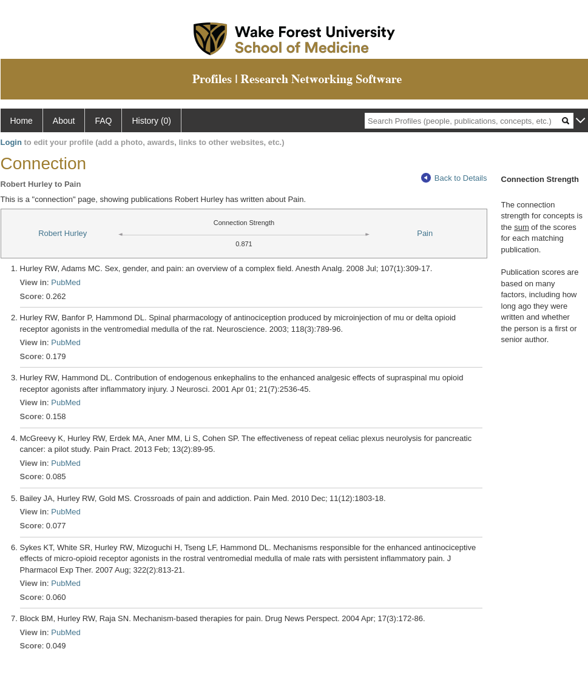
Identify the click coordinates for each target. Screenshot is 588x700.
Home (22, 121)
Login (11, 142)
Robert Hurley (63, 233)
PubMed (66, 282)
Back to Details (454, 178)
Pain (425, 233)
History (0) (151, 121)
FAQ (103, 121)
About (64, 121)
